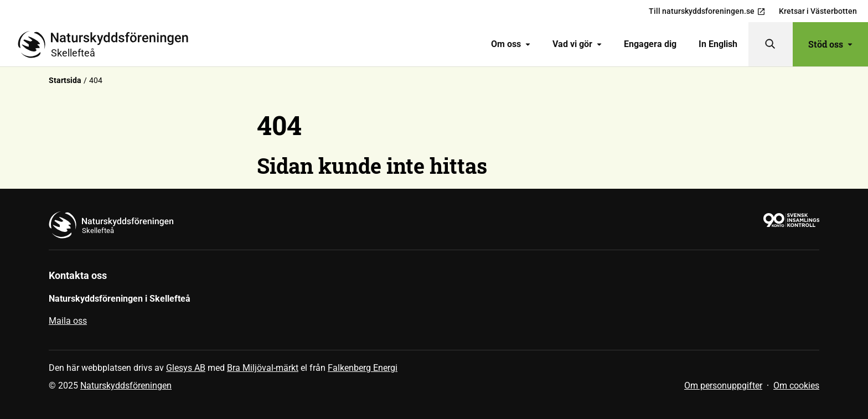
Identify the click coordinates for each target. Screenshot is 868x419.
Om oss (511, 44)
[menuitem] (511, 44)
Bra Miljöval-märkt (263, 368)
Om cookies (796, 386)
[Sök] (771, 44)
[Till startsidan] (107, 44)
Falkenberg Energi (363, 368)
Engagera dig (650, 44)
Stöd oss (830, 44)
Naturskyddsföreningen (126, 386)
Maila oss (68, 321)
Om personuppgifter (723, 386)
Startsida (65, 80)
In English (718, 44)
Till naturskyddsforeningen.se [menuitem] (707, 11)
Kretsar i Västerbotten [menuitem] (818, 11)
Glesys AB (186, 368)
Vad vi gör (577, 44)
